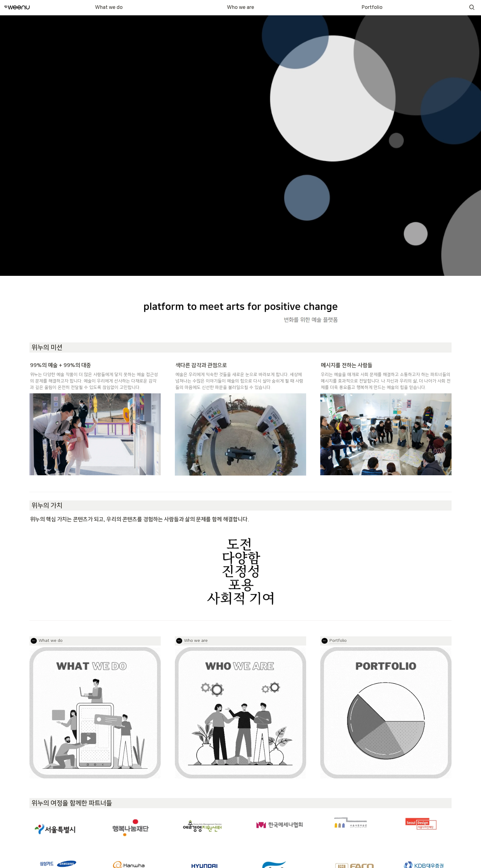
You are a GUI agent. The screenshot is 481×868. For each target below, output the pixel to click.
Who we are (240, 7)
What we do (109, 7)
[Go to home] (17, 7)
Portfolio (372, 7)
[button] (472, 7)
